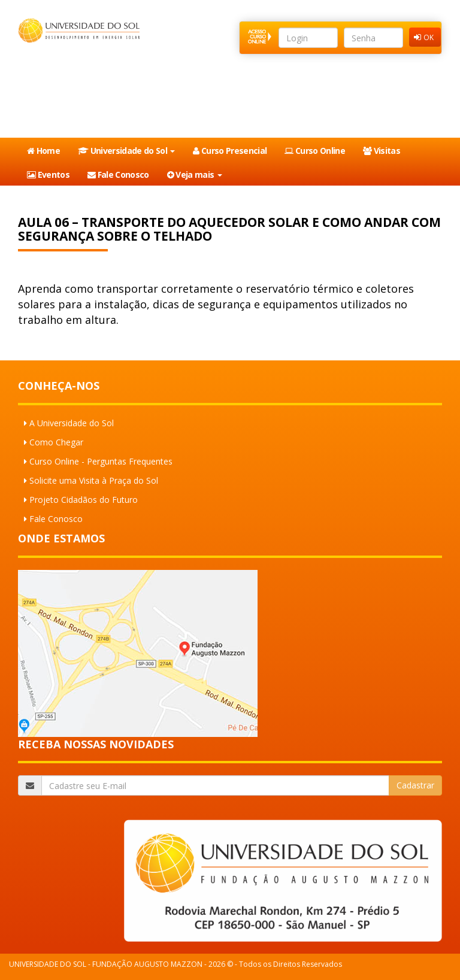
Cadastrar (415, 785)
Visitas (382, 151)
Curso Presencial (230, 151)
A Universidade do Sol (72, 423)
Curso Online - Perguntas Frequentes (101, 461)
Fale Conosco (118, 175)
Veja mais (195, 175)
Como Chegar (56, 442)
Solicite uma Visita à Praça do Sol (94, 480)
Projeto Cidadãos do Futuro (84, 500)
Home (43, 151)
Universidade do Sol (126, 151)
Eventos (48, 175)
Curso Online (315, 151)
